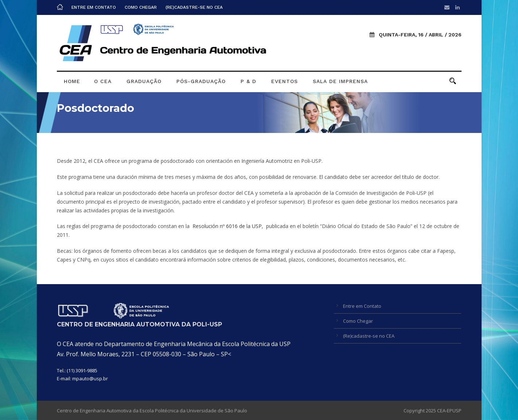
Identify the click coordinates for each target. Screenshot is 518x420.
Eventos (285, 81)
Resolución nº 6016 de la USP (227, 226)
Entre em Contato (94, 7)
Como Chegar (141, 7)
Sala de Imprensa (340, 81)
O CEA (103, 81)
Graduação (144, 81)
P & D (248, 81)
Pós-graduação (201, 81)
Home (72, 81)
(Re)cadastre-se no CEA (194, 7)
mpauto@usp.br (90, 378)
